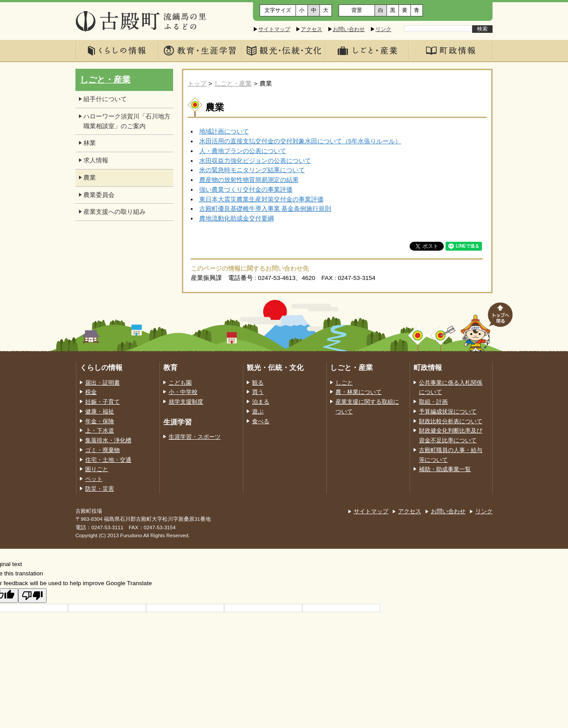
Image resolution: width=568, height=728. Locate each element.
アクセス (312, 29)
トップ (197, 84)
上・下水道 (100, 431)
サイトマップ (274, 29)
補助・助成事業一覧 (445, 469)
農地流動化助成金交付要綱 (237, 218)
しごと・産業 (233, 84)
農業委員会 (99, 195)
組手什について (105, 99)
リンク (383, 29)
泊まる (261, 402)
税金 (91, 392)
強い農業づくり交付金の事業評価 (246, 190)
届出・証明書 (103, 383)
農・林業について (359, 392)
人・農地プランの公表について (243, 151)
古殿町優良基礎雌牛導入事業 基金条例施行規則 (265, 209)
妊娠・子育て (103, 402)
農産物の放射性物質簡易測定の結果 (249, 180)
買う (258, 392)
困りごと (97, 469)
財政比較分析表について (451, 421)
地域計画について (224, 132)
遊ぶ (258, 412)
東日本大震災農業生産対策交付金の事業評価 (261, 199)
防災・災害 (100, 489)
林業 (90, 143)
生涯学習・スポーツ (195, 437)
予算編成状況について (448, 412)
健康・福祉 (100, 412)
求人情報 (96, 160)
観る (258, 383)
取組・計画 (433, 402)
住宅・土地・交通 (108, 460)
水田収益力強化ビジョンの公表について (255, 161)
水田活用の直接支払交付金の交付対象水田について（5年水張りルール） (300, 141)
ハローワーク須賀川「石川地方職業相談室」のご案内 (127, 121)
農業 (90, 178)
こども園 (180, 383)
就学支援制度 (186, 402)
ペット (94, 479)
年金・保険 (100, 421)
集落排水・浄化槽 (108, 441)
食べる (261, 421)
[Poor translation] (32, 596)
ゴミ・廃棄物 (103, 450)
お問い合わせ (349, 29)
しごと (344, 383)
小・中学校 (183, 392)
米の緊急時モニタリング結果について (252, 170)
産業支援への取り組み (114, 212)
